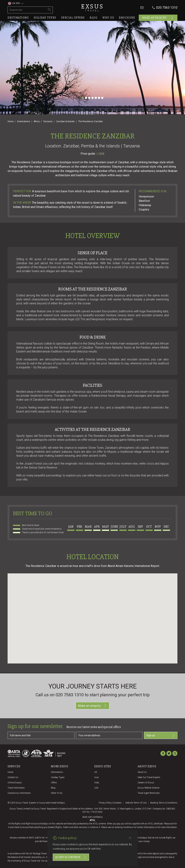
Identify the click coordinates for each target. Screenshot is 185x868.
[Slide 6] (99, 98)
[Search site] (27, 10)
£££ (102, 154)
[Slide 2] (86, 98)
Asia (96, 777)
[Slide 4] (92, 98)
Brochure (127, 18)
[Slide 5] (96, 98)
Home (11, 121)
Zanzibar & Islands (65, 121)
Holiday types (45, 18)
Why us (108, 18)
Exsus (92, 8)
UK (96, 772)
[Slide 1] (83, 98)
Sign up (161, 735)
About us (142, 772)
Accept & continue (71, 857)
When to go (57, 793)
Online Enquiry (15, 783)
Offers (54, 783)
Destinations (18, 18)
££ (100, 154)
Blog (94, 18)
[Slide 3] (89, 98)
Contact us (13, 777)
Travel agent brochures (149, 793)
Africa (37, 121)
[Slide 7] (102, 98)
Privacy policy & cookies (110, 803)
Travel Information (16, 788)
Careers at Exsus (146, 783)
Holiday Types (58, 777)
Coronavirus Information (19, 793)
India (97, 783)
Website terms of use (136, 803)
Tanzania (48, 121)
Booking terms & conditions (164, 803)
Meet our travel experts (149, 777)
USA (96, 788)
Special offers (73, 18)
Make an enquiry (158, 18)
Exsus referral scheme (149, 788)
